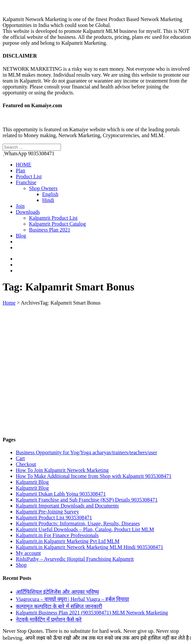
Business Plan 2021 (50, 230)
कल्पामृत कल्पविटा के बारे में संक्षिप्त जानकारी (59, 606)
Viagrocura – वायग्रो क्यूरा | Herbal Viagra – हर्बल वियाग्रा (72, 599)
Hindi (48, 200)
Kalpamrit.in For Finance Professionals (57, 535)
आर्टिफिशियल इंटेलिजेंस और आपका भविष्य (57, 592)
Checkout (26, 464)
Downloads (28, 212)
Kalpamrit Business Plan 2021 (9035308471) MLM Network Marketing (92, 613)
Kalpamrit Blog (32, 482)
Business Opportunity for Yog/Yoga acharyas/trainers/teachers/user (86, 452)
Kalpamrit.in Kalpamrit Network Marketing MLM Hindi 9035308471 (89, 547)
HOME (24, 165)
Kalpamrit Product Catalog (57, 224)
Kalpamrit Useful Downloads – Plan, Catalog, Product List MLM (85, 529)
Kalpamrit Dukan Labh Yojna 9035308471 (61, 494)
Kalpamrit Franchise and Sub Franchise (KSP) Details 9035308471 (87, 500)
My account (28, 553)
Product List (29, 176)
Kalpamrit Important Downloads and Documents (67, 506)
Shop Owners (43, 188)
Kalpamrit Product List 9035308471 (54, 518)
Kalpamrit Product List (53, 218)
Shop (21, 565)
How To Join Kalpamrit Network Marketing (62, 470)
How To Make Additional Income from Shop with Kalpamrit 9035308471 (94, 476)
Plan (20, 171)
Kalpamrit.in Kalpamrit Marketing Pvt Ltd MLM (68, 541)
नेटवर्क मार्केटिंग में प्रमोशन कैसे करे (49, 619)
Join (20, 206)
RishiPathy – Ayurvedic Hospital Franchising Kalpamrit (75, 559)
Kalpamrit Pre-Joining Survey (47, 512)
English (50, 194)
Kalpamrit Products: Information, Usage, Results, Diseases (78, 523)
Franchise (26, 182)
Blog (21, 236)
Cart (20, 458)
